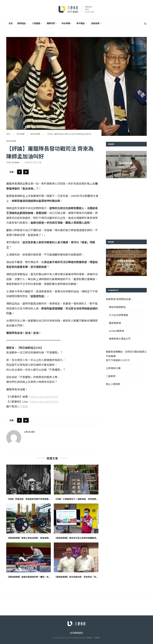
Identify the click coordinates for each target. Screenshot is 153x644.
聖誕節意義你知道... (126, 261)
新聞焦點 (21, 23)
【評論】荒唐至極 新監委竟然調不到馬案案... (29, 499)
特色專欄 (66, 23)
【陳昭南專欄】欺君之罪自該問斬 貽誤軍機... (29, 538)
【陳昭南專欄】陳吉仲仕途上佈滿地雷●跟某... (76, 538)
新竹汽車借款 (113, 360)
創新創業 (95, 23)
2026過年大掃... (126, 163)
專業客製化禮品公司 (120, 339)
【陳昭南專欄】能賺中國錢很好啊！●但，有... (29, 577)
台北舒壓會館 (121, 315)
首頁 (11, 23)
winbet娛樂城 (116, 331)
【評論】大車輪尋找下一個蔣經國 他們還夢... (76, 499)
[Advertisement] (126, 209)
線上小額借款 (113, 384)
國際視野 (51, 23)
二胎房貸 (111, 376)
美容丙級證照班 (117, 307)
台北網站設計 (76, 633)
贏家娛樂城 (115, 323)
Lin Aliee (15, 162)
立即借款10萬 (113, 368)
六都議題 (36, 23)
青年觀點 (81, 23)
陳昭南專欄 (35, 134)
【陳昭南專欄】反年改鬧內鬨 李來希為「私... (76, 577)
